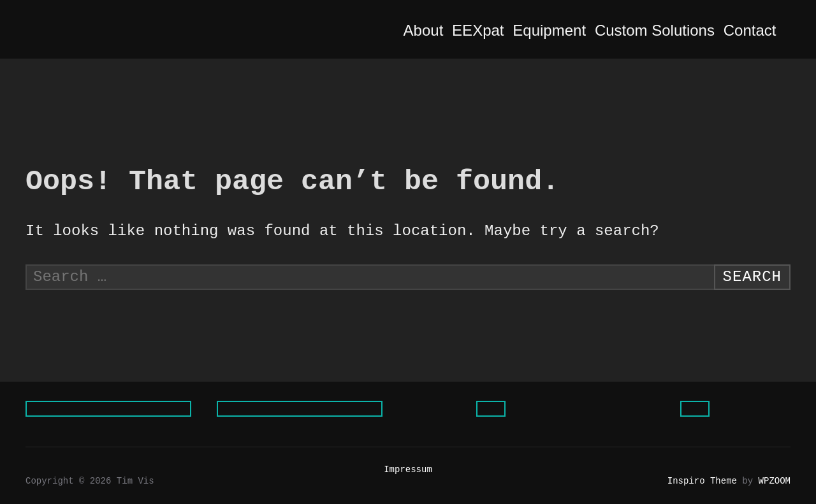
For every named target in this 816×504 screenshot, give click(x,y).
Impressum (408, 470)
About (433, 30)
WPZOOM (775, 481)
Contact (760, 30)
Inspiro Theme (702, 481)
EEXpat (488, 30)
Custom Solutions (665, 30)
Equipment (560, 30)
